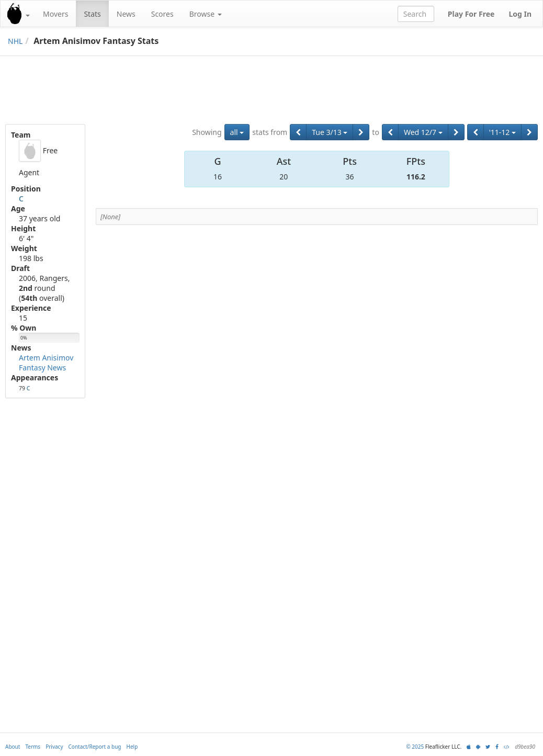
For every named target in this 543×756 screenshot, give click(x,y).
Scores (162, 14)
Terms (33, 747)
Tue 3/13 (330, 132)
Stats (92, 14)
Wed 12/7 (423, 132)
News (126, 14)
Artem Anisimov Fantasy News (46, 363)
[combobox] (416, 14)
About (13, 747)
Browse (206, 14)
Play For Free (471, 14)
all (237, 132)
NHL (15, 41)
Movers (55, 14)
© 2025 (415, 747)
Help (132, 747)
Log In (520, 14)
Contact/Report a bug (95, 747)
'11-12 (502, 132)
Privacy (54, 747)
